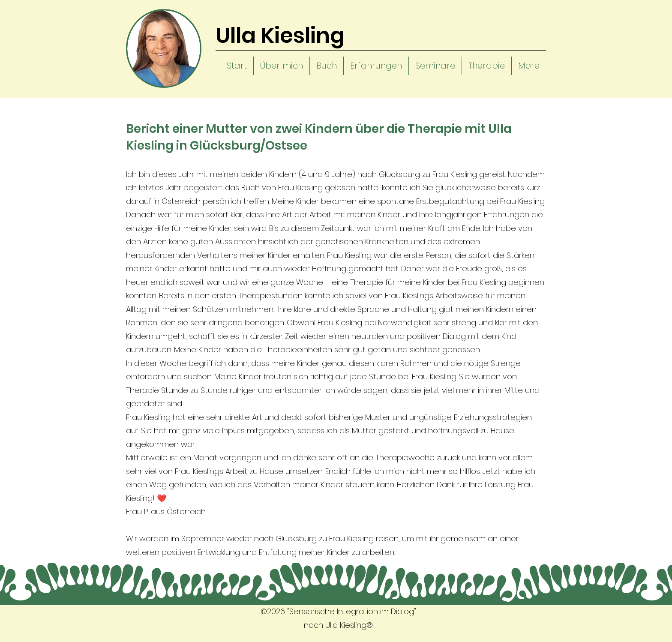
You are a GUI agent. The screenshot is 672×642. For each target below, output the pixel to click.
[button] (281, 66)
